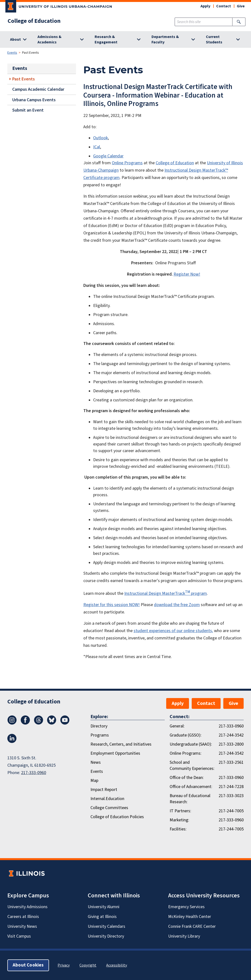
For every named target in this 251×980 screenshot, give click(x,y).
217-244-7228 (231, 787)
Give (241, 6)
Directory (99, 726)
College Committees (109, 808)
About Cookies (28, 965)
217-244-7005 (231, 811)
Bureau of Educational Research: (190, 799)
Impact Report (104, 790)
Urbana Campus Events (34, 100)
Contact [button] (224, 6)
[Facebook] (25, 723)
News (96, 762)
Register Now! (187, 274)
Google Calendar (108, 156)
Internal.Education (107, 799)
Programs (100, 735)
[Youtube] (65, 723)
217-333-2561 (231, 762)
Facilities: (178, 829)
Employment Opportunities (115, 753)
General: (177, 726)
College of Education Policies (117, 817)
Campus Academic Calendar (38, 89)
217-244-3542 (231, 735)
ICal (97, 147)
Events (12, 53)
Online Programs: (186, 753)
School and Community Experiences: (192, 765)
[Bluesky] (52, 723)
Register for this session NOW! (112, 605)
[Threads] (38, 723)
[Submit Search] (239, 22)
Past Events (24, 79)
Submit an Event (28, 110)
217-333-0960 (34, 773)
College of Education (34, 21)
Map (94, 781)
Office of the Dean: (187, 778)
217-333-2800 (231, 744)
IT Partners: (180, 811)
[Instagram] (12, 723)
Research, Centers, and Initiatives (121, 744)
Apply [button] (205, 6)
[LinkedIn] (12, 742)
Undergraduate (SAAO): (191, 744)
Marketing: (179, 820)
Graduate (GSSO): (186, 735)
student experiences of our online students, (173, 631)
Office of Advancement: (191, 787)
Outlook (100, 138)
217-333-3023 (231, 796)
